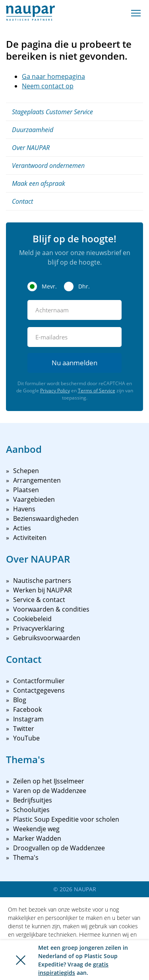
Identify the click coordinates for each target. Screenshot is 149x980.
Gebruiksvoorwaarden (47, 638)
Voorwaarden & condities (51, 609)
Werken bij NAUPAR (43, 590)
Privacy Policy (55, 391)
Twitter (24, 729)
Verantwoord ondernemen (48, 166)
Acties (22, 528)
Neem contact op (48, 86)
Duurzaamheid (33, 130)
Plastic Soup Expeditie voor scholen (66, 819)
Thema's (26, 857)
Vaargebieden (34, 499)
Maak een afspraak (39, 183)
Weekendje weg (36, 829)
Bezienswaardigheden (46, 518)
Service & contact (39, 600)
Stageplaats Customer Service (52, 112)
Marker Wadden (37, 838)
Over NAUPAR (31, 148)
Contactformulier (39, 681)
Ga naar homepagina (53, 76)
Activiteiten (30, 538)
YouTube (26, 738)
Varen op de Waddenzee (50, 791)
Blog (20, 700)
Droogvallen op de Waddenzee (59, 848)
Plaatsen (26, 490)
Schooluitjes (31, 810)
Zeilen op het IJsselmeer (49, 781)
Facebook (27, 709)
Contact (22, 201)
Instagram (28, 719)
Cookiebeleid (32, 619)
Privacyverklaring (39, 628)
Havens (24, 509)
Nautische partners (42, 581)
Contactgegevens (39, 690)
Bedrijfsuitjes (33, 800)
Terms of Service (97, 391)
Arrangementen (37, 480)
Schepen (26, 471)
